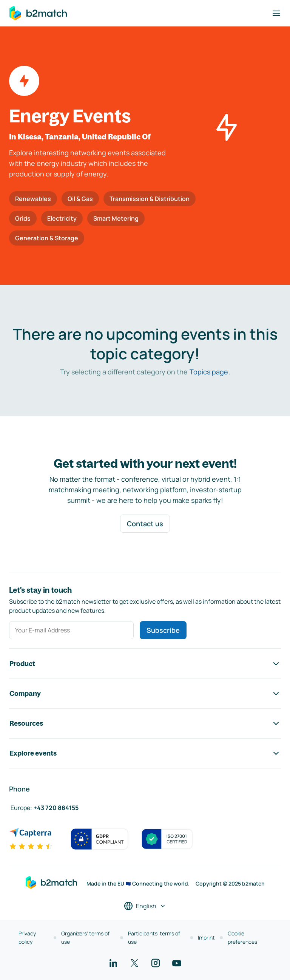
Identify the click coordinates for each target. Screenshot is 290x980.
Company (145, 694)
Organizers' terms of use (85, 937)
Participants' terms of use (154, 937)
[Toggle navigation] (276, 13)
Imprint (206, 937)
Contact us (145, 524)
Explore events (145, 753)
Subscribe (163, 630)
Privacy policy (27, 937)
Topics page (209, 372)
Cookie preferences (242, 937)
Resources (145, 723)
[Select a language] (145, 906)
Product (145, 664)
